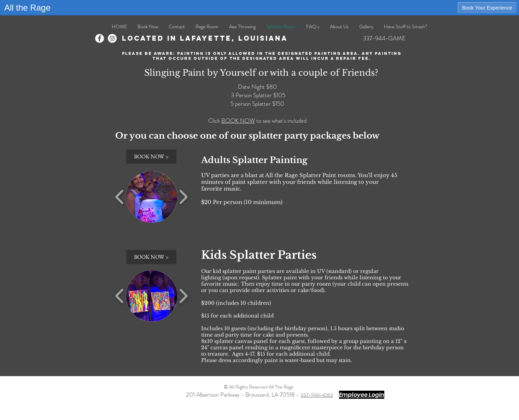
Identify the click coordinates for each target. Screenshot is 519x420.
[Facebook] (100, 38)
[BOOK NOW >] (151, 157)
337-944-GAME (384, 38)
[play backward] (120, 197)
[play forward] (183, 197)
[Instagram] (112, 38)
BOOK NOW (238, 121)
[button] (152, 197)
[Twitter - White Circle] (259, 402)
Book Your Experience (487, 8)
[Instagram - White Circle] (276, 402)
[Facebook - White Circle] (243, 402)
